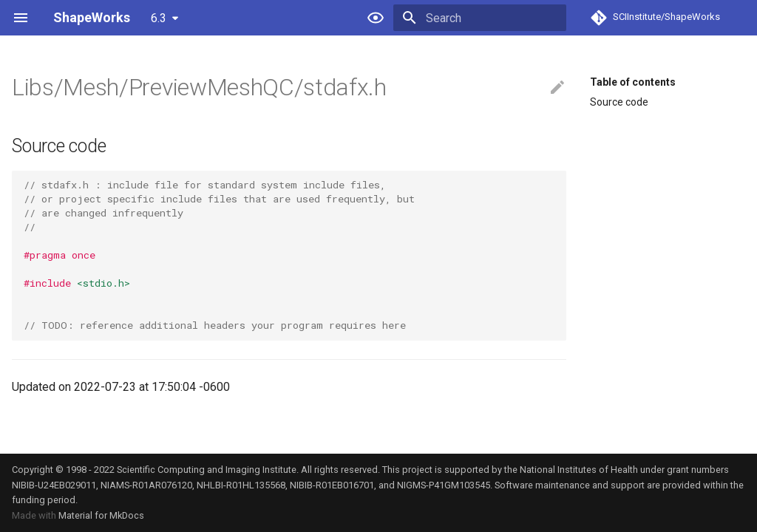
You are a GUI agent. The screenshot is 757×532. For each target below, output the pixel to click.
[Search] (480, 18)
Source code (619, 102)
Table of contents (633, 82)
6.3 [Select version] (159, 18)
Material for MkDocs (101, 515)
